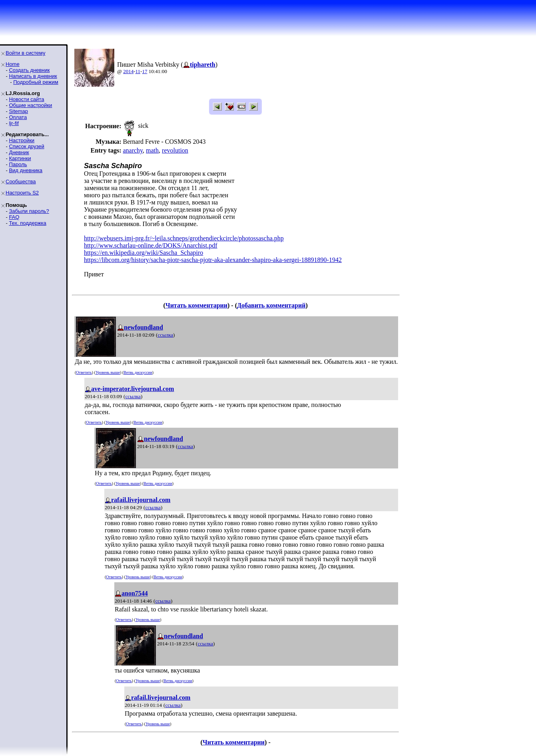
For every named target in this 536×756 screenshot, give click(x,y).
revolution (175, 150)
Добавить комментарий (271, 305)
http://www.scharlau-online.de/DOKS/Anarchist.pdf (151, 245)
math (152, 150)
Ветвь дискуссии (138, 372)
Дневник (19, 152)
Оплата (18, 117)
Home (13, 64)
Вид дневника (26, 170)
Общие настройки (30, 105)
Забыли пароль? (29, 211)
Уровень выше (108, 372)
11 (138, 71)
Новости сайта (26, 99)
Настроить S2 (22, 193)
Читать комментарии (196, 305)
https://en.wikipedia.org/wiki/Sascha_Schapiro (143, 253)
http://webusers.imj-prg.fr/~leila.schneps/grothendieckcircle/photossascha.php (184, 238)
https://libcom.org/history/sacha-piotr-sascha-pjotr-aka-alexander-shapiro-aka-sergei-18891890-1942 (213, 260)
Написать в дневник (33, 76)
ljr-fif (14, 123)
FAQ (14, 217)
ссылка (165, 335)
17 (144, 71)
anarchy (133, 150)
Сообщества (21, 182)
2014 (128, 71)
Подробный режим (36, 82)
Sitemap (18, 111)
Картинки (20, 158)
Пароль (18, 164)
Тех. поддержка (27, 223)
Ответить (84, 372)
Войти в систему (25, 53)
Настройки (22, 140)
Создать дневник (29, 70)
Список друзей (26, 146)
